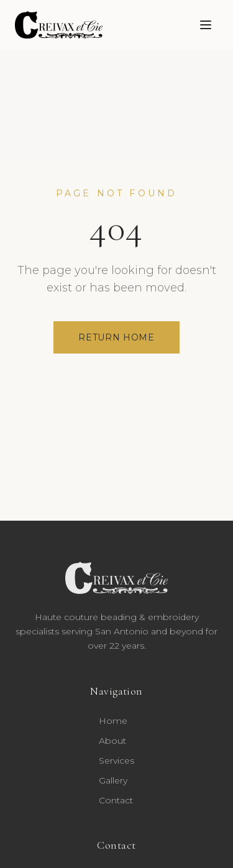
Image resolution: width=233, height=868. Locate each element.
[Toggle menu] (206, 25)
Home (113, 721)
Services (116, 761)
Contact (116, 800)
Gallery (113, 780)
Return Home (116, 337)
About (112, 741)
